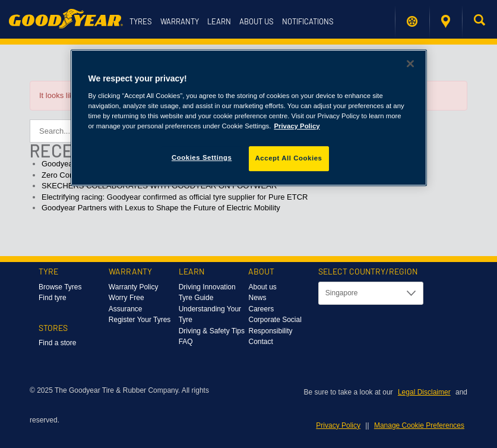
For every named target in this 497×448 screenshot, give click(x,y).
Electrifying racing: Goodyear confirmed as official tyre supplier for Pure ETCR (175, 197)
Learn (219, 21)
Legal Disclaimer (424, 392)
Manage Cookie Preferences (419, 425)
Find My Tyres (412, 21)
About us (257, 21)
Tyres (141, 21)
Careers (261, 309)
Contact (260, 342)
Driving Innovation (207, 287)
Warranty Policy (134, 287)
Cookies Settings (202, 157)
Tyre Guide (196, 298)
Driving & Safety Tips (212, 331)
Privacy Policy (338, 425)
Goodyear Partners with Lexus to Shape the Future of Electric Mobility (161, 208)
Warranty (180, 21)
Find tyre (53, 298)
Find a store (446, 21)
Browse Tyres (60, 287)
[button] (479, 22)
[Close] (410, 64)
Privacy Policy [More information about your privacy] (297, 126)
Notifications (308, 21)
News (257, 298)
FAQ (186, 342)
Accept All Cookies (289, 158)
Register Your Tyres (140, 320)
